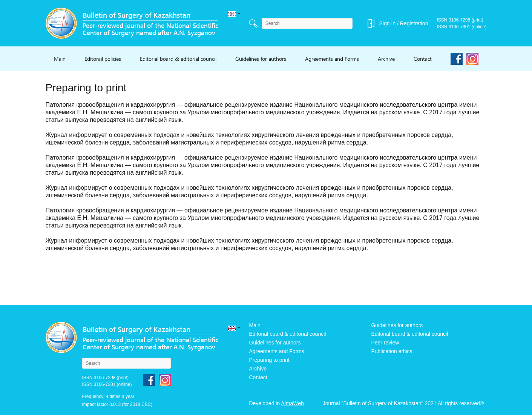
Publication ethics (392, 351)
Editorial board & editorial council (178, 59)
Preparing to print (269, 360)
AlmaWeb (292, 403)
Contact (423, 59)
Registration (414, 23)
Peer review (385, 343)
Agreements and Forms (332, 59)
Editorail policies (103, 59)
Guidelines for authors (261, 59)
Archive (386, 59)
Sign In (387, 23)
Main (60, 59)
